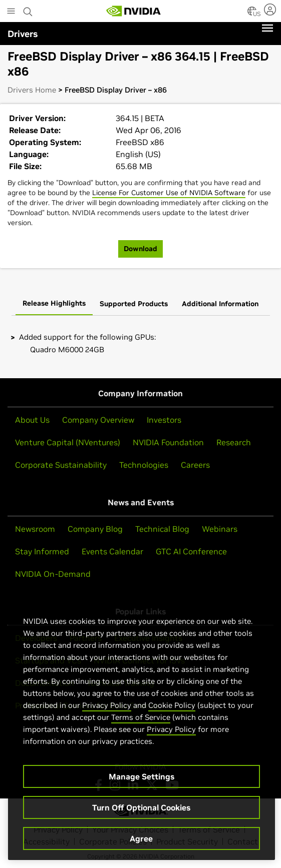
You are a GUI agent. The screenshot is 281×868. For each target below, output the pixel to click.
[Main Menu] (11, 12)
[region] (142, 732)
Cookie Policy (172, 710)
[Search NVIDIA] (28, 9)
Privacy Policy (107, 710)
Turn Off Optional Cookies (141, 812)
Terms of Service (141, 722)
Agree (141, 843)
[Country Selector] (252, 14)
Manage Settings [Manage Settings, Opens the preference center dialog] (142, 781)
